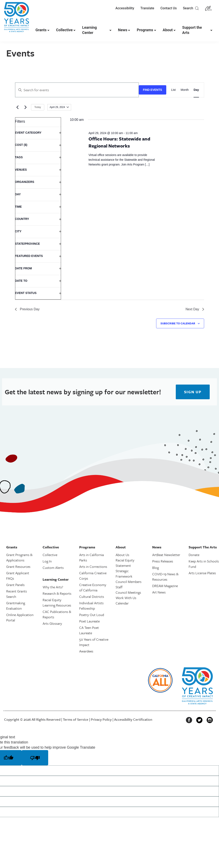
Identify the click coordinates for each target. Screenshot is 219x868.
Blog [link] (156, 568)
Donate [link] (194, 555)
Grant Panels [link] (15, 585)
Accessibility (125, 8)
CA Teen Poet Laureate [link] (89, 630)
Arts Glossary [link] (52, 623)
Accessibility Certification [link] (133, 719)
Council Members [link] (129, 582)
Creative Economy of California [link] (93, 587)
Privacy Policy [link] (101, 719)
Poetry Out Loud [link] (92, 615)
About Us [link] (122, 555)
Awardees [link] (86, 651)
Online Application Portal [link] (20, 617)
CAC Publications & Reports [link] (57, 614)
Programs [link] (145, 30)
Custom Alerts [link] (53, 568)
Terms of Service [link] (76, 719)
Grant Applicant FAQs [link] (18, 576)
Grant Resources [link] (18, 566)
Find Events (153, 90)
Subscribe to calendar (178, 323)
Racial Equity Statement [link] (125, 563)
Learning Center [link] (89, 30)
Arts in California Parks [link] (92, 557)
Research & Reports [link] (57, 593)
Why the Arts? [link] (53, 587)
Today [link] (38, 107)
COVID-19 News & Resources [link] (165, 577)
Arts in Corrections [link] (93, 566)
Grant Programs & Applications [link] (19, 557)
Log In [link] (47, 561)
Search (191, 8)
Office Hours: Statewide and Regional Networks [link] (119, 142)
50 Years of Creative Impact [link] (94, 642)
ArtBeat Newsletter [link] (166, 555)
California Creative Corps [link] (93, 576)
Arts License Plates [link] (202, 573)
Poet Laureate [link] (89, 621)
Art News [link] (159, 592)
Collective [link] (64, 30)
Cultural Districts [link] (92, 596)
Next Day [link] (195, 309)
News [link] (123, 30)
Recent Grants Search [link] (17, 594)
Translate (147, 8)
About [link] (168, 30)
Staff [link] (119, 587)
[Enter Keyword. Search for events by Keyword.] (77, 90)
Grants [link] (41, 30)
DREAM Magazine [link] (165, 586)
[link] (17, 19)
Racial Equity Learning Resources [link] (57, 602)
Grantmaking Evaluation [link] (16, 606)
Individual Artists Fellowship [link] (91, 606)
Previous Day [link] (27, 309)
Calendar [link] (122, 603)
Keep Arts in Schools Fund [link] (204, 564)
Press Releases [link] (163, 561)
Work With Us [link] (126, 598)
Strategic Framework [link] (124, 574)
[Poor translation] (35, 758)
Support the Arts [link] (192, 30)
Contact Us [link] (169, 8)
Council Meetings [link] (128, 592)
